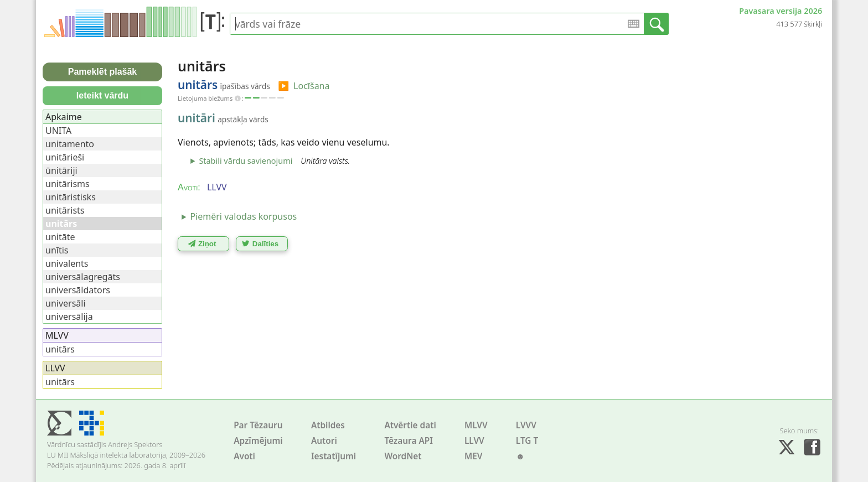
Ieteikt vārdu (102, 95)
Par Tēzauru (258, 425)
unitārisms (68, 184)
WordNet (403, 456)
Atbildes (328, 425)
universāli (66, 303)
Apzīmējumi (258, 441)
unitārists (65, 210)
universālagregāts (83, 277)
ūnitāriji (61, 170)
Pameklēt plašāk (103, 72)
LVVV (526, 425)
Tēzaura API (409, 441)
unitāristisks (71, 197)
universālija (69, 317)
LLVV (474, 441)
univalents (67, 263)
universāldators (78, 290)
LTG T (527, 441)
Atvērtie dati (410, 425)
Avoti (244, 456)
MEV (474, 456)
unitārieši (65, 157)
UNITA (58, 131)
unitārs (60, 349)
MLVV (476, 425)
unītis (57, 250)
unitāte (60, 237)
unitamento (70, 144)
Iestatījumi (334, 456)
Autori (324, 441)
